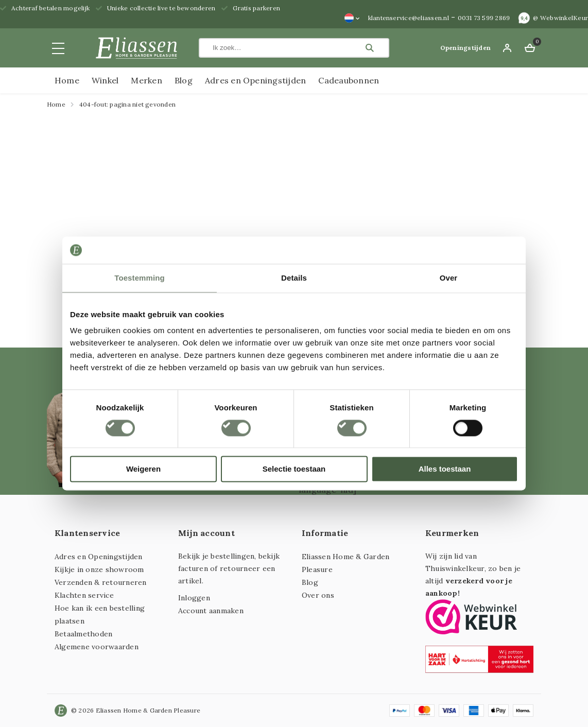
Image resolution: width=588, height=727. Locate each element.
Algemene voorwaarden (97, 647)
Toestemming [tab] (140, 278)
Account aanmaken (211, 611)
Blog (184, 80)
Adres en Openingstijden (256, 80)
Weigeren (143, 469)
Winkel (105, 80)
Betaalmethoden (83, 634)
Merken (146, 80)
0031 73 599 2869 (484, 18)
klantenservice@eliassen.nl (409, 18)
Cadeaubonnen (349, 80)
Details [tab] (294, 278)
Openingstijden (465, 48)
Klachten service (84, 595)
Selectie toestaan (294, 469)
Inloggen (194, 598)
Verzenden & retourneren (101, 582)
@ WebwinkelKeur (560, 18)
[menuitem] (352, 18)
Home (67, 80)
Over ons (318, 595)
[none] (352, 18)
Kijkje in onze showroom (99, 569)
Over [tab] (449, 278)
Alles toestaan (445, 469)
